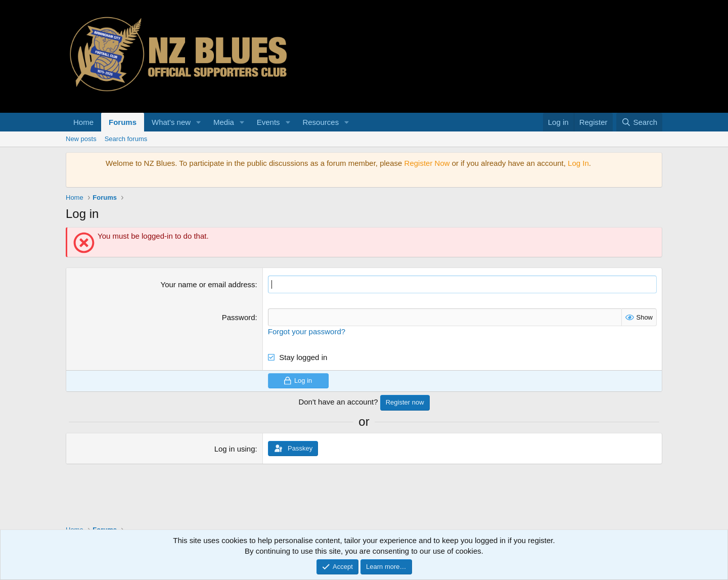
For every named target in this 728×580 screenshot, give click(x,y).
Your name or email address (208, 284)
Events (268, 122)
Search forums (126, 139)
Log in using (235, 449)
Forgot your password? (307, 331)
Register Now (427, 163)
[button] (199, 122)
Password (239, 317)
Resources (321, 122)
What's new (171, 122)
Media (224, 122)
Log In (578, 163)
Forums (123, 122)
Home (83, 122)
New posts (81, 139)
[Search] (639, 122)
